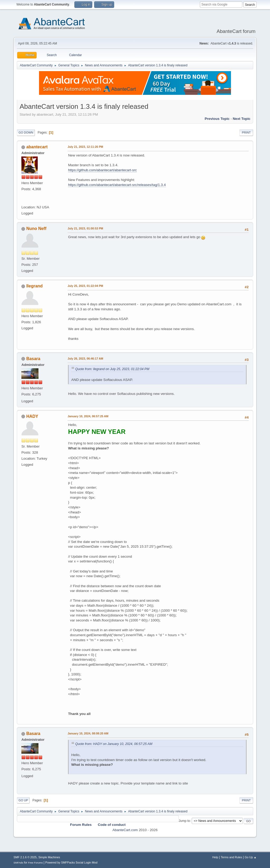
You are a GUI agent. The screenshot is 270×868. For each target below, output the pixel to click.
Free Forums (35, 863)
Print (246, 133)
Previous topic (217, 119)
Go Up (23, 800)
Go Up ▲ (251, 857)
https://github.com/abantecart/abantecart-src (102, 170)
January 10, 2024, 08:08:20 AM (88, 733)
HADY (32, 416)
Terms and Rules (231, 857)
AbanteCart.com (125, 830)
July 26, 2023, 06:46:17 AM (85, 359)
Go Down (26, 133)
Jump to (184, 821)
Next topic (242, 119)
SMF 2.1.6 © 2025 (25, 857)
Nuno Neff (36, 229)
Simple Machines (49, 857)
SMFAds (18, 863)
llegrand (35, 286)
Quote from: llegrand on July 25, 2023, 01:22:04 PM (112, 369)
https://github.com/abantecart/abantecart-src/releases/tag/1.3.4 (117, 185)
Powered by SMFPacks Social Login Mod (71, 862)
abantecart (37, 147)
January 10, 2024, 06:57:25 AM (88, 416)
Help (215, 857)
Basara (33, 359)
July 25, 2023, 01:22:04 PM (85, 286)
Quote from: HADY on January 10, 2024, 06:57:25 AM (114, 744)
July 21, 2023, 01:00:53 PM (85, 228)
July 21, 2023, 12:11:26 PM (85, 147)
